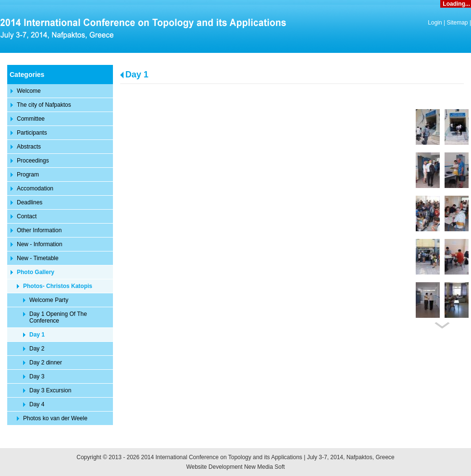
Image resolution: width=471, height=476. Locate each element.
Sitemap (458, 23)
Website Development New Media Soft (235, 467)
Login (435, 23)
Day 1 (137, 75)
